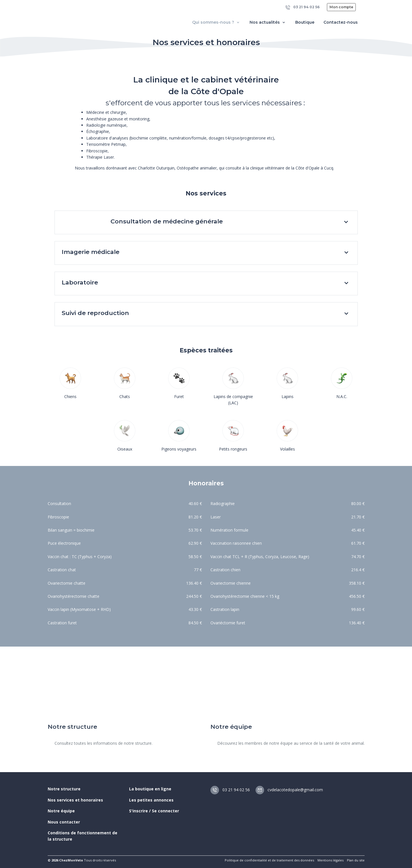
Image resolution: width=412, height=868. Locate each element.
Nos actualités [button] (268, 22)
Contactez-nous (341, 22)
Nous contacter (64, 822)
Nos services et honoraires (75, 800)
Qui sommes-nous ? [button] (216, 22)
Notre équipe (61, 811)
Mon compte (341, 7)
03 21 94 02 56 (303, 7)
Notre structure (64, 789)
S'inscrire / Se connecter (154, 811)
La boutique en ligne (150, 789)
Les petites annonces (151, 800)
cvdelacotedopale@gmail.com (289, 790)
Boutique (305, 22)
